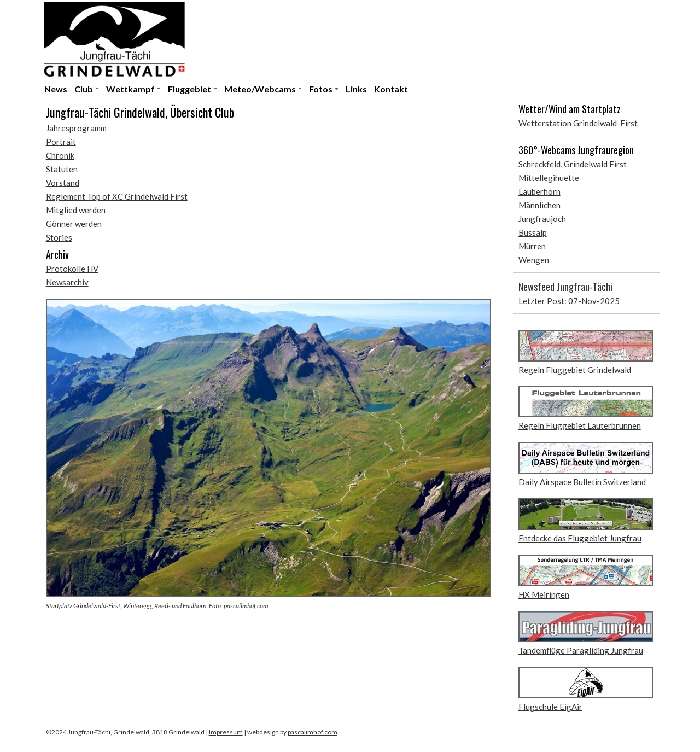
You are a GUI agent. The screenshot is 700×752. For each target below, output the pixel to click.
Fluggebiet (189, 89)
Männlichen (539, 205)
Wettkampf (130, 89)
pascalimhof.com (246, 606)
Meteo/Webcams (260, 89)
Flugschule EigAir (550, 707)
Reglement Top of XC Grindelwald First (117, 196)
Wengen (534, 260)
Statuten (62, 169)
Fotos (321, 89)
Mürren (532, 246)
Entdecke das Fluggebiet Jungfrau (580, 538)
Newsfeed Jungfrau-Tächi (565, 287)
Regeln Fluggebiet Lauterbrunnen (580, 425)
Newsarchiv (67, 282)
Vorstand (63, 183)
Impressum (226, 732)
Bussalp (533, 232)
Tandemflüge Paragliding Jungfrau (581, 650)
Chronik (60, 155)
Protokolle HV (72, 269)
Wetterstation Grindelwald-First (578, 123)
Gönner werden (74, 224)
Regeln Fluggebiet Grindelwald (575, 370)
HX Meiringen (544, 594)
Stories (59, 237)
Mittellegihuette (549, 178)
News (56, 89)
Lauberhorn (539, 191)
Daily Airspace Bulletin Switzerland (582, 482)
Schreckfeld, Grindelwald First (573, 164)
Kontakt (391, 89)
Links (356, 89)
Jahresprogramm (76, 128)
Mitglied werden (76, 210)
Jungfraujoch (542, 219)
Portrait (61, 142)
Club (84, 89)
